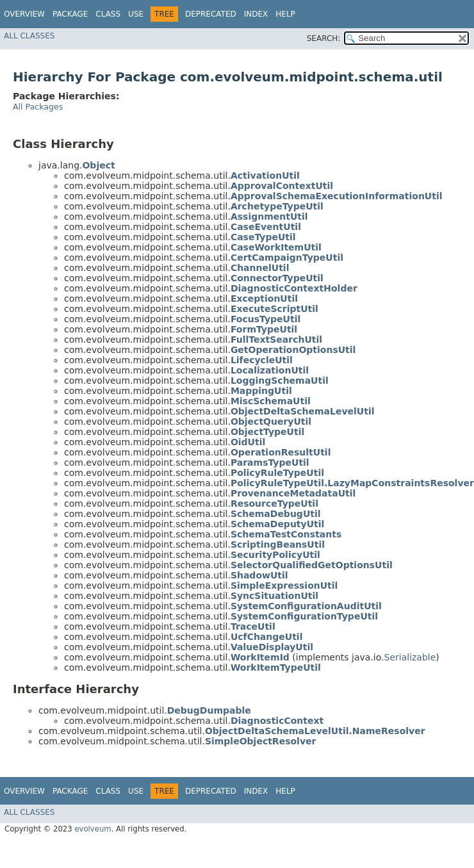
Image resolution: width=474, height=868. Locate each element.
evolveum (93, 829)
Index (256, 14)
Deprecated (211, 14)
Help (285, 14)
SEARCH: (324, 38)
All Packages (38, 107)
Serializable (410, 657)
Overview (24, 14)
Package (70, 14)
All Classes (29, 36)
